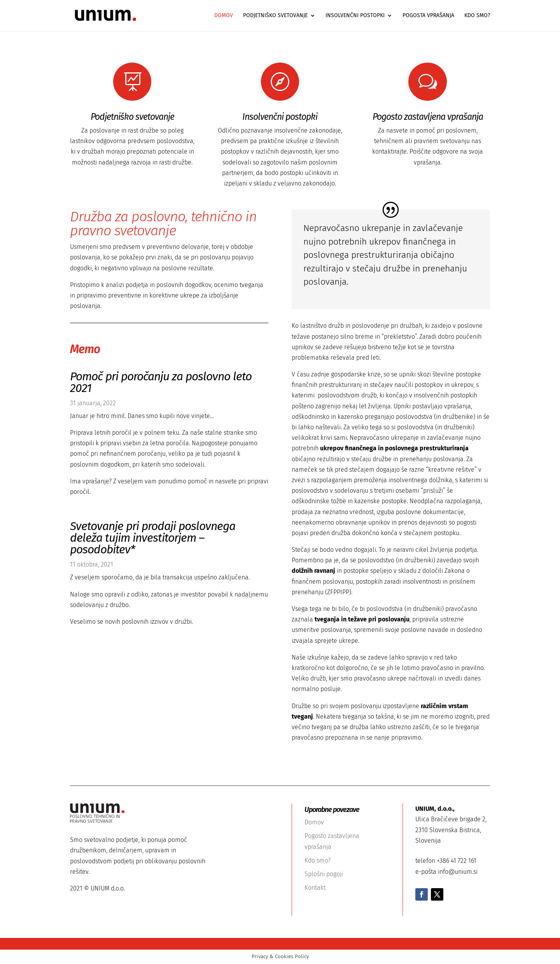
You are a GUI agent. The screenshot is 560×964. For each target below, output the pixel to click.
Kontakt (315, 888)
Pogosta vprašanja (428, 16)
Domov (224, 16)
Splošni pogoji (324, 874)
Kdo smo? (477, 16)
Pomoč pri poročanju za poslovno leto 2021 (161, 382)
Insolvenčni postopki (355, 16)
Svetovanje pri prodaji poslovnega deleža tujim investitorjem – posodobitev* (153, 538)
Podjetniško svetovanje (275, 16)
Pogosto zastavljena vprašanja (428, 117)
